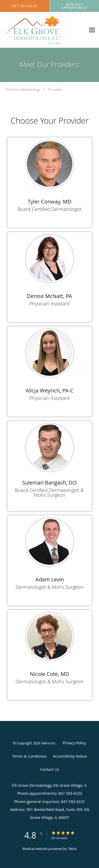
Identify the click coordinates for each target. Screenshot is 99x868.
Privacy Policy (74, 743)
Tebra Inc (48, 743)
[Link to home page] (43, 30)
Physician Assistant (49, 304)
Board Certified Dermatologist (49, 209)
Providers (55, 89)
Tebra (72, 849)
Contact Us (50, 769)
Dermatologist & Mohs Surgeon (50, 587)
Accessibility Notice (70, 756)
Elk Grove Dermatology (23, 89)
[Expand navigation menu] (92, 30)
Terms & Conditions (29, 756)
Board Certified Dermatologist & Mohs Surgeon (49, 493)
